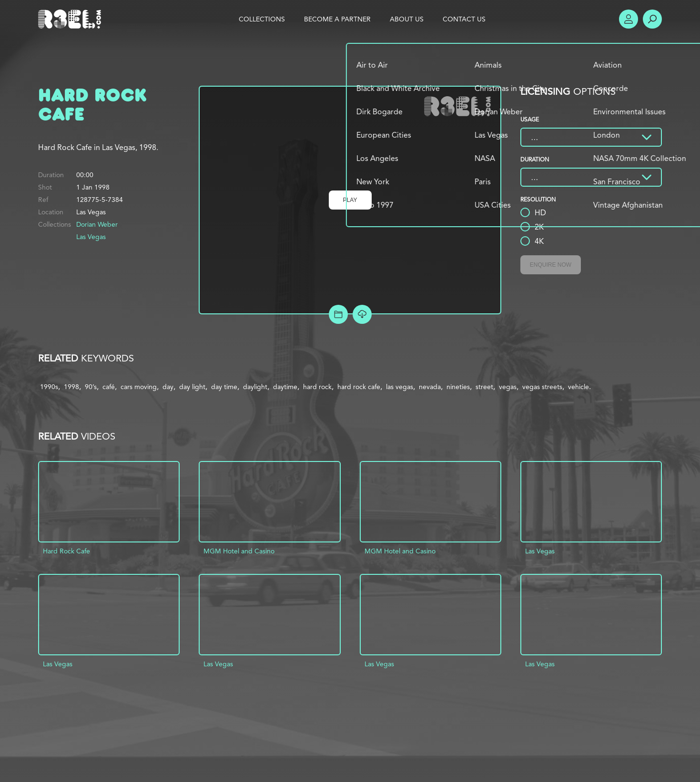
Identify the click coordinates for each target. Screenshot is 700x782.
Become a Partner (337, 19)
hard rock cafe (359, 387)
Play (350, 200)
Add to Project (338, 314)
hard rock (317, 387)
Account (629, 19)
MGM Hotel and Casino (239, 551)
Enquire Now (551, 265)
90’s (91, 387)
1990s (49, 387)
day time (224, 387)
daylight (255, 387)
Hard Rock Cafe (66, 551)
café (109, 387)
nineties (458, 387)
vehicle (578, 387)
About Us (407, 19)
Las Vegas (91, 237)
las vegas (400, 387)
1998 (71, 387)
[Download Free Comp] (362, 314)
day (168, 387)
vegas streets (542, 387)
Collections (262, 19)
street (484, 387)
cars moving (139, 387)
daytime (285, 387)
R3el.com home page (71, 19)
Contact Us (464, 19)
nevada (430, 387)
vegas (508, 387)
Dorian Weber (97, 224)
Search (652, 19)
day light (192, 387)
